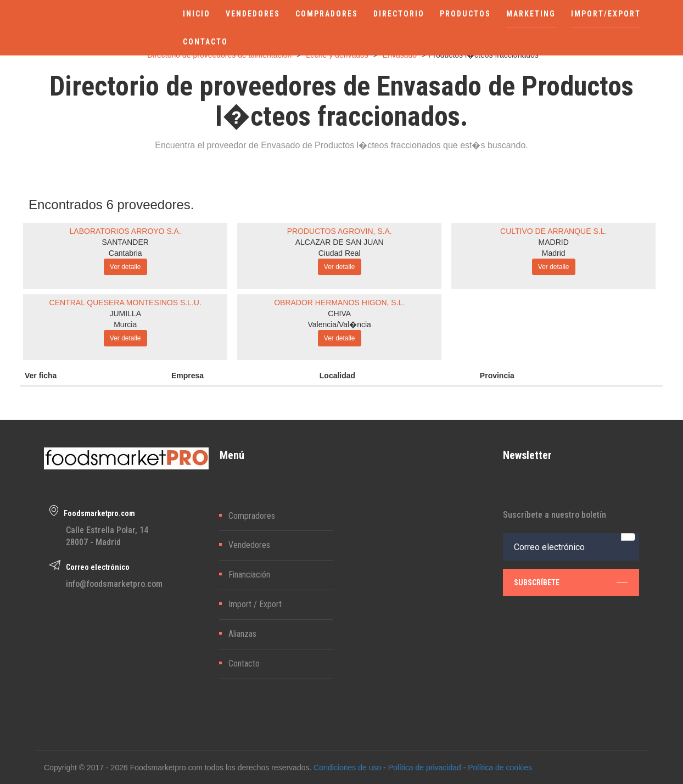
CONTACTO (205, 42)
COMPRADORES (327, 14)
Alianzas (242, 634)
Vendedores (249, 545)
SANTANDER (125, 242)
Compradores (252, 516)
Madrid (554, 253)
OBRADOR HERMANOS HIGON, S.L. (339, 303)
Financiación (249, 575)
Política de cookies (500, 768)
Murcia (125, 324)
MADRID (554, 242)
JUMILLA (125, 313)
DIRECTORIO (399, 14)
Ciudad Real (340, 253)
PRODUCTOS (465, 14)
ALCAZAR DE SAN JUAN (340, 242)
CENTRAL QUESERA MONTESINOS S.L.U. (125, 303)
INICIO (197, 14)
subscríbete (571, 583)
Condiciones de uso (347, 768)
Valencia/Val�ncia (339, 324)
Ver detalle (125, 267)
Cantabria (125, 253)
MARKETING (531, 14)
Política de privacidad (425, 768)
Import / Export (255, 604)
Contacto (244, 663)
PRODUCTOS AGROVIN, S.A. (340, 231)
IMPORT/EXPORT (606, 14)
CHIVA (339, 313)
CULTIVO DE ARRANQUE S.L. (553, 231)
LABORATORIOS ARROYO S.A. (125, 231)
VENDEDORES (253, 14)
